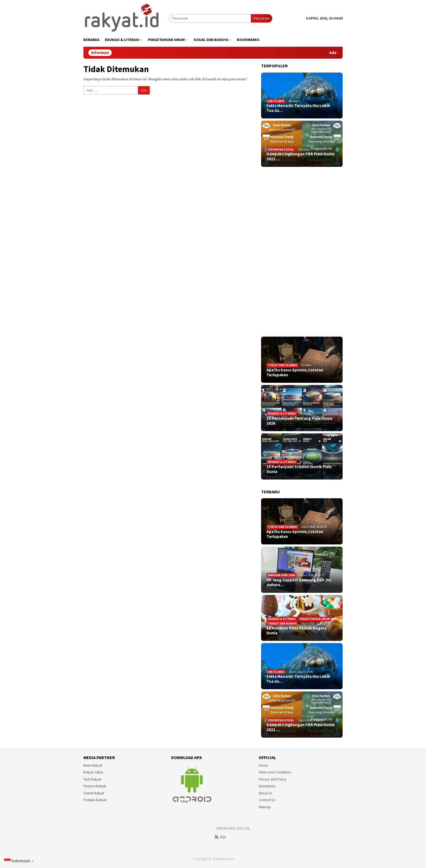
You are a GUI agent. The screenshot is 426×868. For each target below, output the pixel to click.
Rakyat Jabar (93, 772)
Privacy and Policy (272, 779)
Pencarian (261, 18)
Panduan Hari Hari (281, 575)
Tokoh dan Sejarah (282, 365)
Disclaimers (267, 786)
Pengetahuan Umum (315, 619)
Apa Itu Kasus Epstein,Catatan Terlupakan (295, 372)
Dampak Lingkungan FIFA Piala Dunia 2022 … (300, 156)
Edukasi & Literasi (282, 413)
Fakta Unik (276, 101)
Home (263, 765)
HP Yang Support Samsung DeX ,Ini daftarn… (299, 582)
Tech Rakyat (92, 779)
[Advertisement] (302, 250)
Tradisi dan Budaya (282, 623)
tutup (184, 801)
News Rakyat (93, 765)
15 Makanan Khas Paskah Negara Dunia (296, 631)
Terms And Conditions (275, 772)
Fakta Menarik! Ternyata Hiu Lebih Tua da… (298, 108)
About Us (265, 793)
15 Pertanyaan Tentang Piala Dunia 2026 (299, 421)
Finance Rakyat (95, 786)
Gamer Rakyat (94, 793)
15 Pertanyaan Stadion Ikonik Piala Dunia (299, 469)
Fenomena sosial (281, 149)
